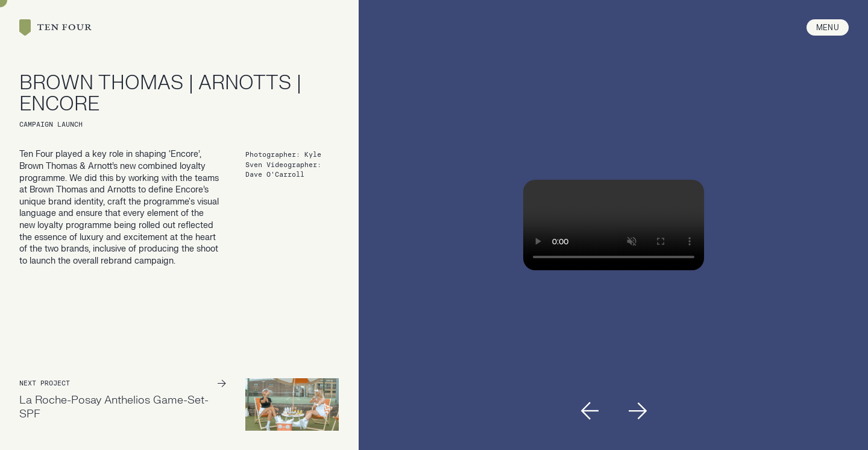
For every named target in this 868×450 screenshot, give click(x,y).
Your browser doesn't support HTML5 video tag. (614, 225)
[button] (590, 411)
